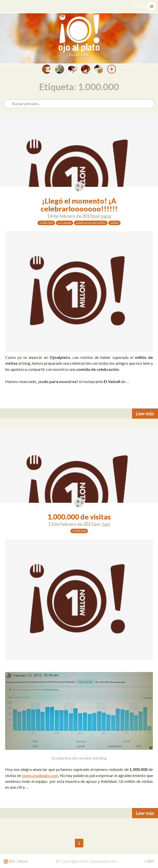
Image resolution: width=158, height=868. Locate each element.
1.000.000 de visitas (79, 517)
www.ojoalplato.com (40, 775)
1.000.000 (46, 223)
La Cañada (64, 223)
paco (106, 216)
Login (149, 861)
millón (114, 223)
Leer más (145, 414)
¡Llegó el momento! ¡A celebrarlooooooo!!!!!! (79, 205)
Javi (106, 524)
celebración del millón (91, 223)
